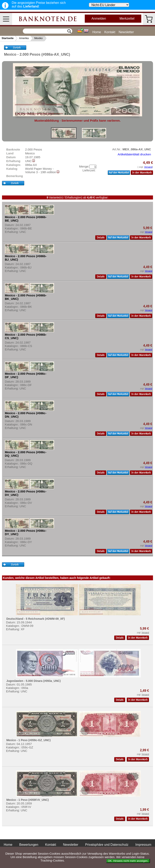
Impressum (143, 845)
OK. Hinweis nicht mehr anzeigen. (128, 861)
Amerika (24, 38)
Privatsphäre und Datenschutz (107, 845)
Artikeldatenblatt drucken (134, 154)
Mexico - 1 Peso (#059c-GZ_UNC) (28, 740)
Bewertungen (29, 845)
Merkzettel (127, 19)
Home (97, 32)
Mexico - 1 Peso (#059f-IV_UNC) (27, 800)
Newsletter (126, 32)
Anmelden (99, 19)
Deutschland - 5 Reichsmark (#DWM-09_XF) (35, 619)
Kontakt (110, 32)
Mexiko (38, 38)
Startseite (8, 38)
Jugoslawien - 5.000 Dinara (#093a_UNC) (33, 681)
